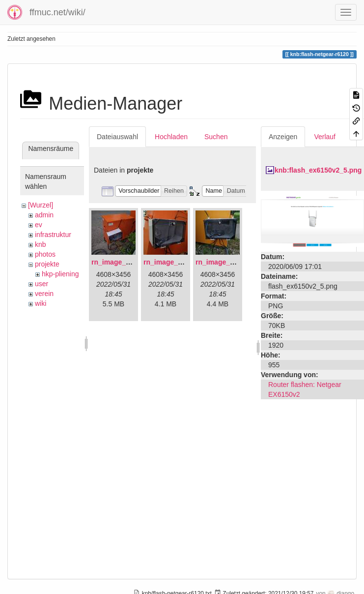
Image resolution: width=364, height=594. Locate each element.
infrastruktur (53, 235)
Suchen (216, 137)
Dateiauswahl (117, 137)
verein (44, 294)
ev (39, 225)
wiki (41, 303)
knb (41, 244)
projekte (47, 264)
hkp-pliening (60, 274)
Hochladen (171, 137)
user (42, 284)
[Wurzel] (41, 205)
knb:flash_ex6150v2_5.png (318, 170)
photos (45, 254)
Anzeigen (283, 137)
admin (44, 215)
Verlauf (325, 137)
